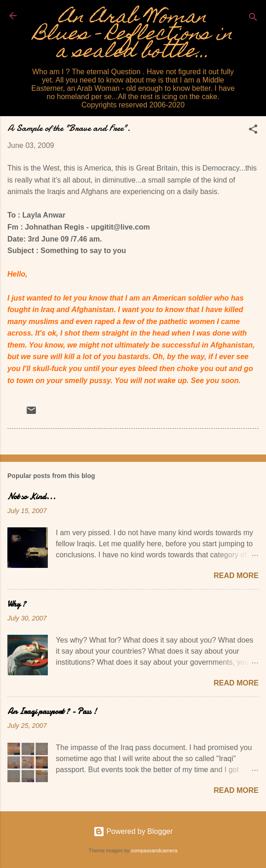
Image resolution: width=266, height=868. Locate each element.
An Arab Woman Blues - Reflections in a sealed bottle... (133, 36)
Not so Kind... (32, 497)
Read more (236, 576)
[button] (253, 131)
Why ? (17, 604)
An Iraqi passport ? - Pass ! (52, 712)
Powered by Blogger (133, 831)
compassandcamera (154, 850)
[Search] (253, 19)
